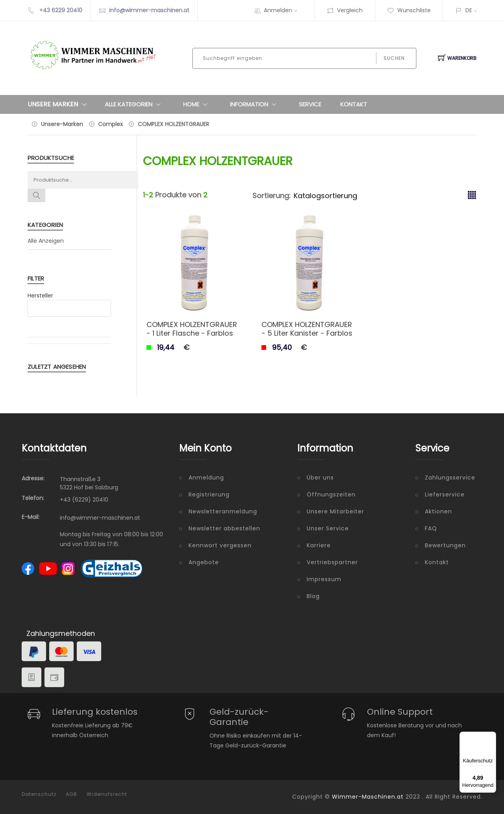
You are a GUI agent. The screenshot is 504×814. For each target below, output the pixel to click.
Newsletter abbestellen (224, 528)
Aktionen (438, 511)
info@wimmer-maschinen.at (149, 10)
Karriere (319, 545)
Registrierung (209, 494)
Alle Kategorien (134, 104)
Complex (110, 124)
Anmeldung (206, 478)
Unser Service (328, 528)
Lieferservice (445, 494)
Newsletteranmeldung (223, 511)
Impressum (324, 579)
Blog (313, 596)
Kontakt (354, 104)
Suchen (394, 58)
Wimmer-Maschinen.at (368, 797)
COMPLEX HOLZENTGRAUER (173, 124)
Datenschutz (39, 794)
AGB (71, 794)
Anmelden (283, 10)
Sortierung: (271, 196)
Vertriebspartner (332, 562)
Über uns (320, 478)
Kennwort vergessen (220, 545)
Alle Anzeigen (46, 241)
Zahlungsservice (450, 478)
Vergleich (345, 10)
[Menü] (491, 736)
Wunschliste (409, 10)
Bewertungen (445, 545)
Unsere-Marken (62, 124)
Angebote (204, 562)
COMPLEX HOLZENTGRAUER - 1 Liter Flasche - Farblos (192, 329)
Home (197, 104)
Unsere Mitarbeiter (335, 511)
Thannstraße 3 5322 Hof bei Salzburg (89, 483)
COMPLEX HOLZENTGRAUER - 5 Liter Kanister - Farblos (307, 329)
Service (310, 104)
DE (469, 10)
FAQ (431, 528)
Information (255, 104)
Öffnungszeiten (331, 494)
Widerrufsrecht (107, 794)
